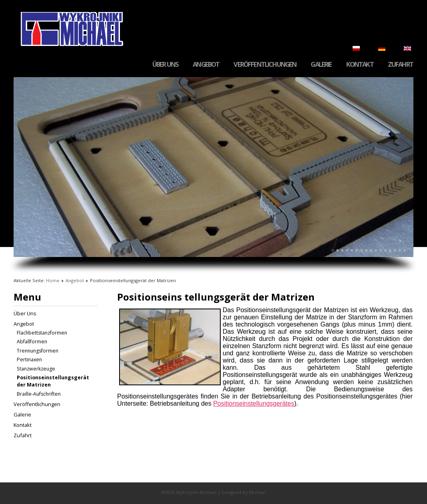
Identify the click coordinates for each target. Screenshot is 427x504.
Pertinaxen (29, 360)
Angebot (206, 65)
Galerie (321, 65)
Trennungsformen (38, 351)
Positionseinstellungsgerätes (254, 403)
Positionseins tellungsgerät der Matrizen (216, 297)
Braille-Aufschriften (39, 394)
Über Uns (165, 65)
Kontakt (360, 65)
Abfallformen (32, 342)
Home (53, 280)
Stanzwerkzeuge (36, 369)
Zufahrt (400, 65)
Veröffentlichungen (265, 65)
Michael (257, 492)
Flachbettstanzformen (42, 333)
